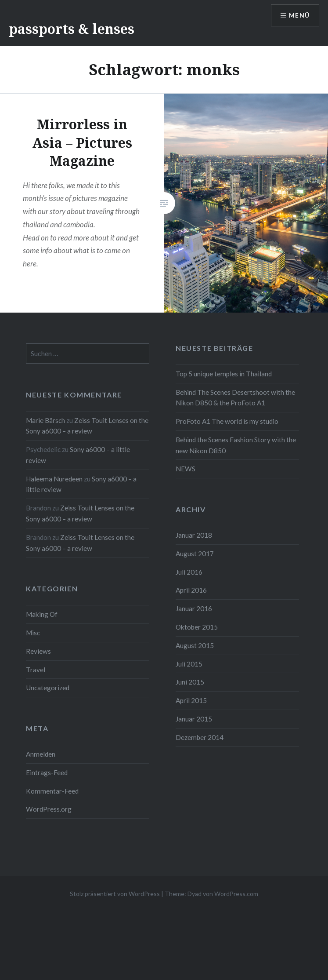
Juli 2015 (189, 664)
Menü (299, 16)
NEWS (186, 469)
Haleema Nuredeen (54, 479)
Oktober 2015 (197, 627)
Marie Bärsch (45, 420)
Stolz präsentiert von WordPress (115, 894)
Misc (33, 633)
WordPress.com (236, 894)
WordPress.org (49, 809)
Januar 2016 (194, 608)
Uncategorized (48, 688)
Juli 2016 (189, 572)
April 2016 (191, 590)
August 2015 (195, 645)
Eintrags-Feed (47, 772)
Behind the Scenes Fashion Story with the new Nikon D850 (236, 445)
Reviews (38, 651)
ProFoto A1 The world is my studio (227, 421)
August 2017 (195, 554)
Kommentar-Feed (52, 791)
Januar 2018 (194, 535)
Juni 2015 (190, 682)
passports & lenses (72, 29)
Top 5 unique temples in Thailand (224, 374)
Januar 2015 (194, 719)
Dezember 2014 (200, 737)
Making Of (42, 614)
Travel (36, 670)
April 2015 (191, 700)
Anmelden (41, 754)
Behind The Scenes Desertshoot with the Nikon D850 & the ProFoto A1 (235, 398)
